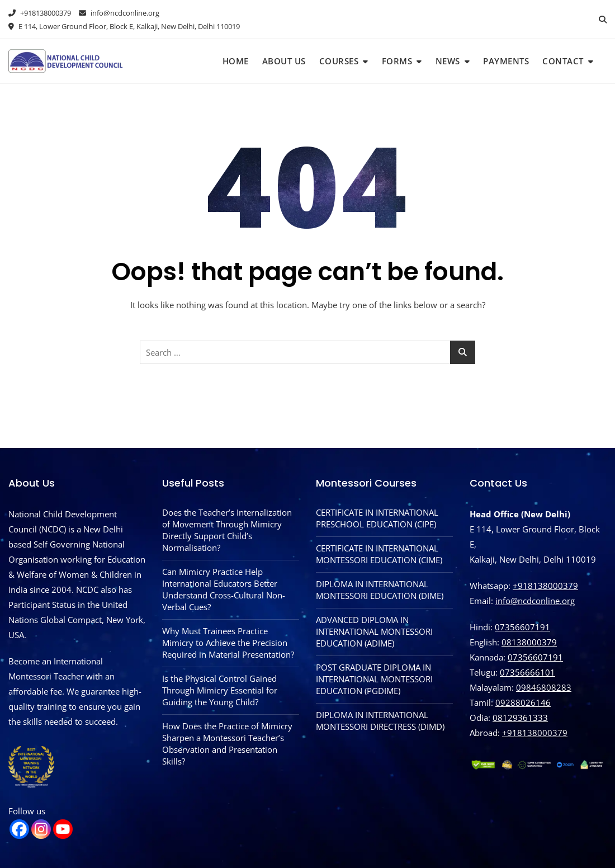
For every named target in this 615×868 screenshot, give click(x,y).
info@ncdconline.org (119, 13)
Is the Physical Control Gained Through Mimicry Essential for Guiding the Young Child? (220, 690)
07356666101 (528, 672)
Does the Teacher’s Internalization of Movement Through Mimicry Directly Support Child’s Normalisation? (227, 530)
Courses (339, 61)
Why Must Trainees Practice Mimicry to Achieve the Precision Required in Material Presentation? (228, 643)
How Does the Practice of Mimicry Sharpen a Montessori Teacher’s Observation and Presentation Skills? (227, 744)
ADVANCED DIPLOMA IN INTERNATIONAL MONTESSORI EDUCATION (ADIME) (374, 631)
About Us (284, 61)
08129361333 (520, 718)
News (448, 61)
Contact (563, 61)
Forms (397, 61)
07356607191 (522, 627)
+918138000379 (40, 13)
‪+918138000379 (535, 733)
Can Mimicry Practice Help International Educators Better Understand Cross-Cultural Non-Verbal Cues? (224, 589)
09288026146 (523, 702)
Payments (506, 61)
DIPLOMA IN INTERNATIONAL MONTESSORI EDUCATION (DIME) (380, 590)
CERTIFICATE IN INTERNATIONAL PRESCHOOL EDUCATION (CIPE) (377, 518)
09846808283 (544, 687)
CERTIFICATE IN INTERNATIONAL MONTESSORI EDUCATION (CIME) (379, 554)
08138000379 (529, 642)
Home (236, 61)
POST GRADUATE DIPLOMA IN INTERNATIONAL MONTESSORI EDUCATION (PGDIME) (374, 679)
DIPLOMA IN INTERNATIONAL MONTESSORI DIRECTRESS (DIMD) (380, 721)
